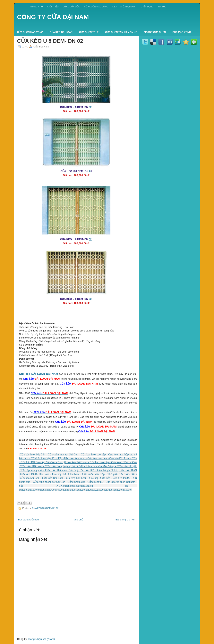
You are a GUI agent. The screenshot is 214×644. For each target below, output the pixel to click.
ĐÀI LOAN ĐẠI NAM (45, 374)
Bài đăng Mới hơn (29, 520)
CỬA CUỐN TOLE (89, 32)
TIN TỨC (162, 7)
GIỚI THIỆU (53, 7)
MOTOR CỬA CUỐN (155, 32)
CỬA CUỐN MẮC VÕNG (96, 7)
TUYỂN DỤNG (146, 7)
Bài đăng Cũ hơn (125, 520)
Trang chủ (36, 7)
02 (90, 107)
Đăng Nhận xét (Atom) (42, 639)
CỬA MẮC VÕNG (182, 32)
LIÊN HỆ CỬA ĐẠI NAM (124, 7)
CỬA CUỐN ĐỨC (71, 7)
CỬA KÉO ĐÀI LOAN (61, 32)
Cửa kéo (25, 374)
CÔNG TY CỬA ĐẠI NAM (53, 17)
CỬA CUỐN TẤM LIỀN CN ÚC (121, 32)
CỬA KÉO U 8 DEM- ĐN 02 (50, 41)
